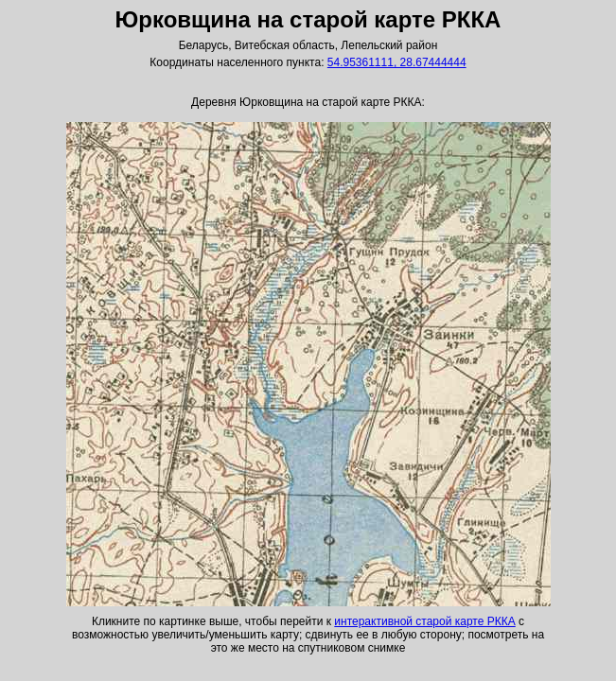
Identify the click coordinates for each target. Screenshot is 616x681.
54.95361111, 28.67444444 (397, 62)
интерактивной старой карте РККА (424, 621)
